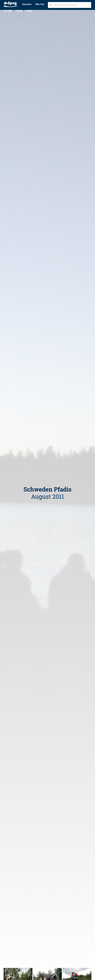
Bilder (30, 11)
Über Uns (40, 4)
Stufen (20, 11)
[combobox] (70, 5)
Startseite (27, 4)
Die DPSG (8, 11)
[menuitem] (11, 4)
